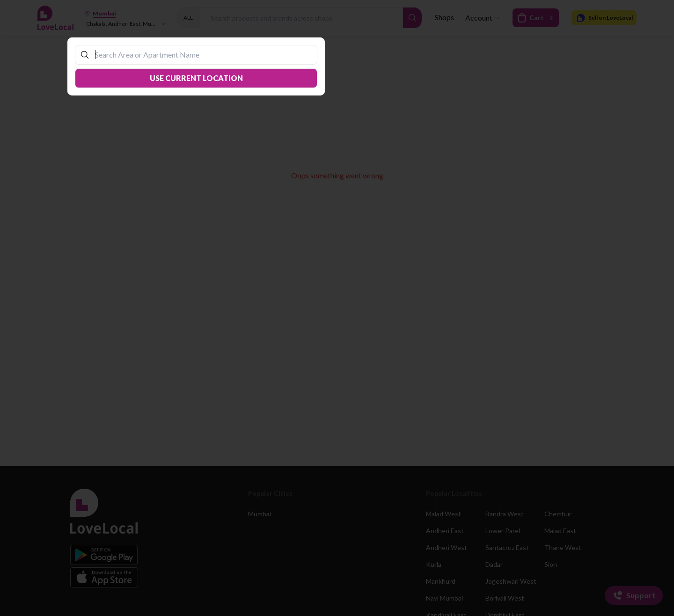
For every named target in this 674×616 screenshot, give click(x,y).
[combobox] (201, 55)
